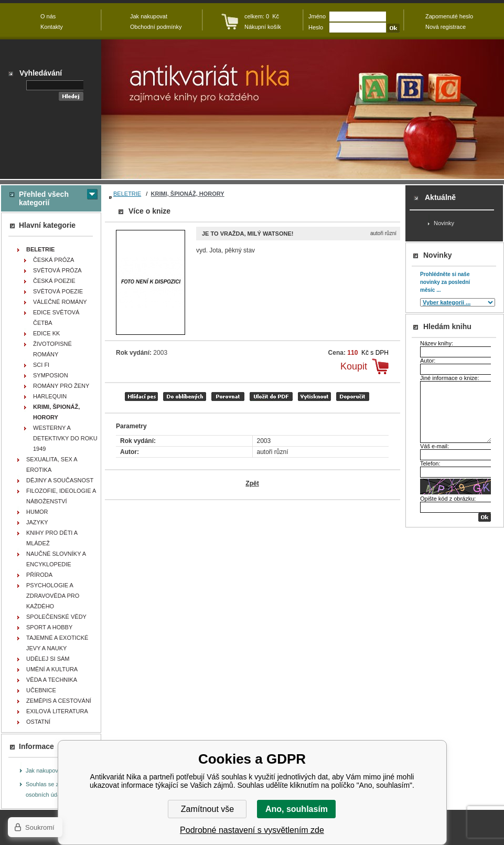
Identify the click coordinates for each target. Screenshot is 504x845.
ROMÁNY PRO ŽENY (61, 386)
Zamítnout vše (207, 809)
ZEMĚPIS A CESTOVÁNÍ (59, 701)
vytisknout (314, 397)
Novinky (444, 223)
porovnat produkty (228, 397)
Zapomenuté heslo (449, 16)
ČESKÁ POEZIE (54, 281)
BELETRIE (127, 194)
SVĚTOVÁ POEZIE (58, 291)
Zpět (252, 483)
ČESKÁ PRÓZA (53, 260)
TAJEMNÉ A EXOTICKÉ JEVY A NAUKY (57, 643)
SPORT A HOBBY (49, 627)
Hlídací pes (141, 397)
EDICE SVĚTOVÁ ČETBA (56, 318)
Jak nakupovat (44, 770)
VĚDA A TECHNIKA (52, 680)
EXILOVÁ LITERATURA (57, 711)
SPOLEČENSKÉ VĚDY (56, 617)
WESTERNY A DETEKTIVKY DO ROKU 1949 (65, 438)
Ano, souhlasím (297, 809)
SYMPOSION (51, 375)
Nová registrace (446, 27)
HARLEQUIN (50, 396)
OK (485, 517)
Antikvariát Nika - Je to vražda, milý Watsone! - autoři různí (303, 109)
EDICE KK (46, 333)
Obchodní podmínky (156, 27)
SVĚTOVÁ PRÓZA (57, 270)
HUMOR (37, 512)
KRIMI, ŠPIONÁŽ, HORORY (188, 194)
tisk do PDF (271, 397)
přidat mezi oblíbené (185, 397)
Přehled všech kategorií (44, 198)
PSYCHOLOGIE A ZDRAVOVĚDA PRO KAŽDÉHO (53, 596)
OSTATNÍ (38, 722)
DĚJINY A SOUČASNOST (60, 480)
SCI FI (41, 365)
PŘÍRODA (39, 575)
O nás (48, 16)
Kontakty (52, 27)
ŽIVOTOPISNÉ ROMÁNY (52, 349)
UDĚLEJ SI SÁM (48, 659)
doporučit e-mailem (353, 397)
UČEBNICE (41, 690)
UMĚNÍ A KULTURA (52, 669)
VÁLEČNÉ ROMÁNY (60, 302)
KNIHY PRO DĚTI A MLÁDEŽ (52, 538)
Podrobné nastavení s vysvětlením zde (252, 830)
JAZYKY (37, 522)
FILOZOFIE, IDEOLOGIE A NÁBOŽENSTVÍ (61, 496)
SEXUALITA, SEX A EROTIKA (52, 464)
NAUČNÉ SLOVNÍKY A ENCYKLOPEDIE (56, 559)
